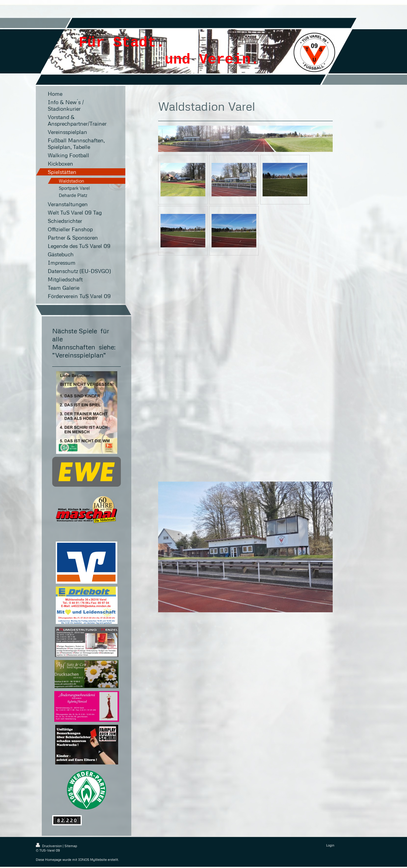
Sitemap (71, 846)
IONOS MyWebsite (92, 859)
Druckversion (49, 846)
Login (330, 845)
